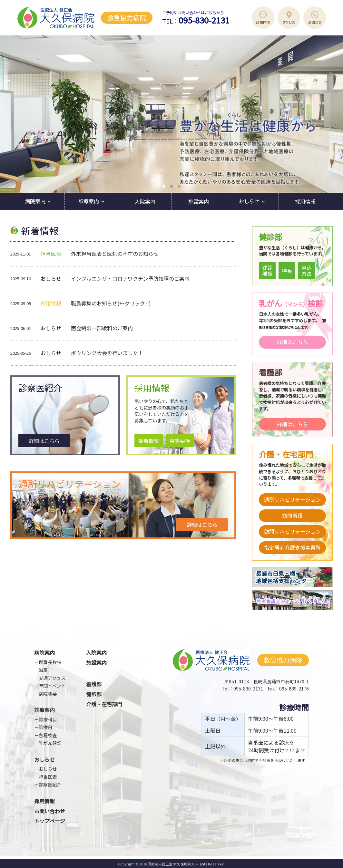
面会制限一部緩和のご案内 (102, 328)
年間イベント (52, 685)
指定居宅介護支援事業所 (292, 548)
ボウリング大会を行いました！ (107, 353)
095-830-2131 (204, 20)
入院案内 (145, 201)
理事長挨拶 (50, 662)
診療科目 (48, 719)
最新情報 (149, 441)
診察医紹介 (50, 784)
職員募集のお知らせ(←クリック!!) (111, 303)
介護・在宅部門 (104, 704)
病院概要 (48, 694)
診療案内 (89, 201)
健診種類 (267, 270)
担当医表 (48, 777)
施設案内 (199, 201)
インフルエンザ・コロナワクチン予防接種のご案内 (130, 278)
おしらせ (249, 201)
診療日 (45, 727)
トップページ (50, 821)
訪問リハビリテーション (292, 531)
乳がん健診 (50, 743)
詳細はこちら (44, 441)
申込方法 (307, 270)
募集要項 (180, 441)
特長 (287, 271)
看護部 (94, 684)
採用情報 (305, 201)
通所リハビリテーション (292, 500)
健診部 (94, 694)
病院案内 (35, 201)
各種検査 (48, 735)
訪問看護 (292, 516)
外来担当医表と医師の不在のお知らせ (115, 254)
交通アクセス (52, 678)
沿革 (43, 670)
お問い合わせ (50, 811)
